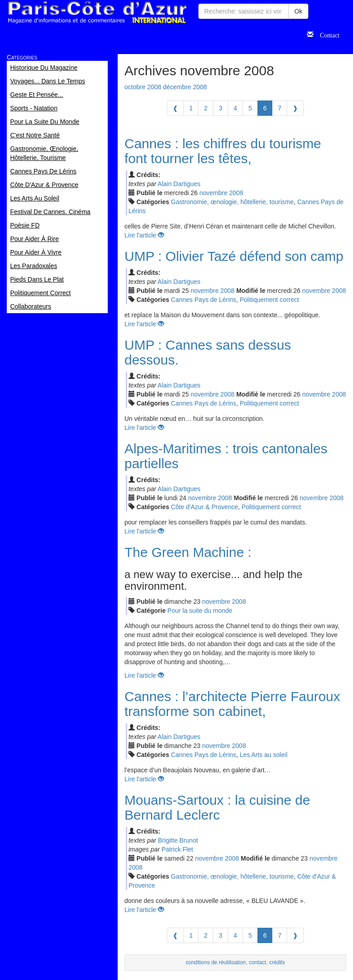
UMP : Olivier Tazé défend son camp (234, 256)
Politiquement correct (270, 300)
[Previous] (175, 108)
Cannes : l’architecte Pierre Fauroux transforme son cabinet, (232, 704)
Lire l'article (144, 235)
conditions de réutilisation (216, 962)
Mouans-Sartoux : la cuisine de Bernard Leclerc (217, 807)
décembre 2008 (185, 87)
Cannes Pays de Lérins (204, 300)
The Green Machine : (188, 552)
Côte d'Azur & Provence (204, 507)
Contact (326, 34)
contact (257, 962)
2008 (236, 193)
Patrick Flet (177, 849)
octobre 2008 (143, 87)
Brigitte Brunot (178, 840)
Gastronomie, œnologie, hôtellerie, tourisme (232, 202)
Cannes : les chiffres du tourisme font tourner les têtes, (223, 151)
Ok (298, 11)
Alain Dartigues (179, 184)
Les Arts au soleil (264, 755)
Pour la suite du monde (200, 611)
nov (213, 193)
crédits (277, 962)
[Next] (295, 108)
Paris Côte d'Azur (97, 12)
